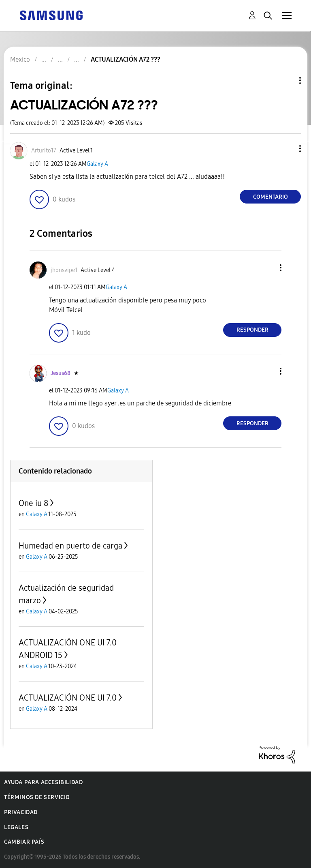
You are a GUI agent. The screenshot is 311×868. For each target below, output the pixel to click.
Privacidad (21, 812)
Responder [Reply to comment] (252, 330)
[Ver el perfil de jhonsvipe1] (64, 270)
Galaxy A (97, 164)
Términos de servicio (37, 797)
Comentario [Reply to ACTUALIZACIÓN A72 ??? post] (271, 197)
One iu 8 (33, 503)
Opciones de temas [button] (286, 80)
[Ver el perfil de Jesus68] (61, 373)
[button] (287, 149)
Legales (16, 827)
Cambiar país (24, 842)
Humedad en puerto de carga (70, 546)
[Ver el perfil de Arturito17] (44, 151)
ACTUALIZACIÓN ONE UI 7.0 (68, 698)
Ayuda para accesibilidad (43, 782)
